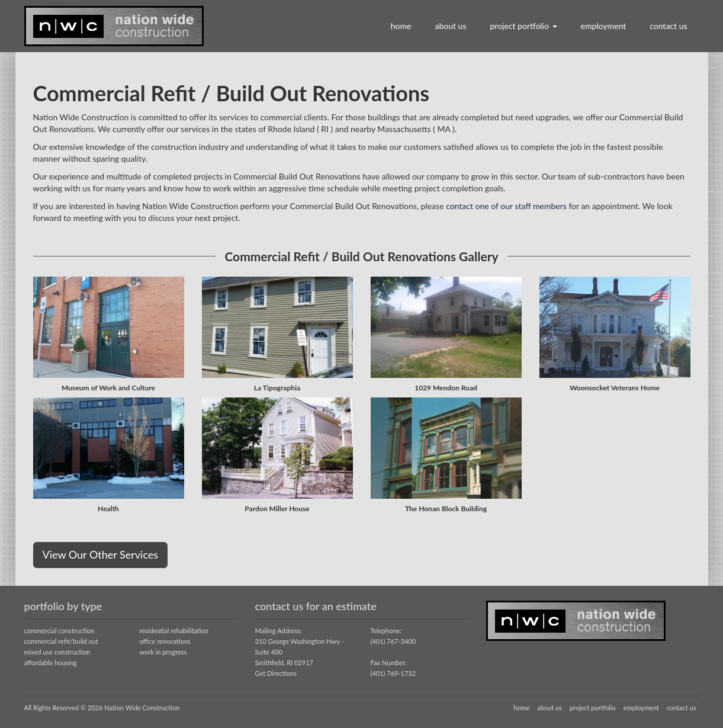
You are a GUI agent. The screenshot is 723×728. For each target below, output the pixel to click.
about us (450, 26)
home (401, 26)
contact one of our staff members (506, 206)
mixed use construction (57, 652)
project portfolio (523, 26)
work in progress (163, 652)
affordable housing (51, 663)
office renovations (165, 641)
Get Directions (276, 673)
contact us (668, 26)
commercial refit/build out (61, 641)
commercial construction (60, 631)
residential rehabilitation (174, 631)
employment (604, 26)
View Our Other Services (101, 554)
